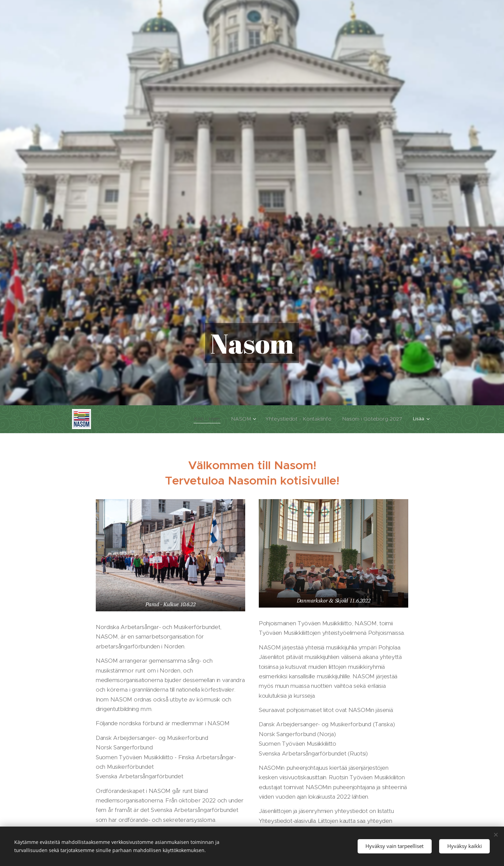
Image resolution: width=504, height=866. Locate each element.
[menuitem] (165, 419)
